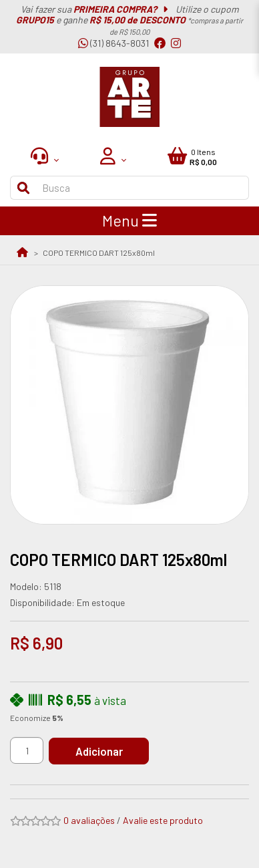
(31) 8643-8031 (113, 43)
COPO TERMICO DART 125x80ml (99, 253)
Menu (129, 221)
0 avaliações (89, 820)
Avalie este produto (163, 820)
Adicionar (99, 751)
